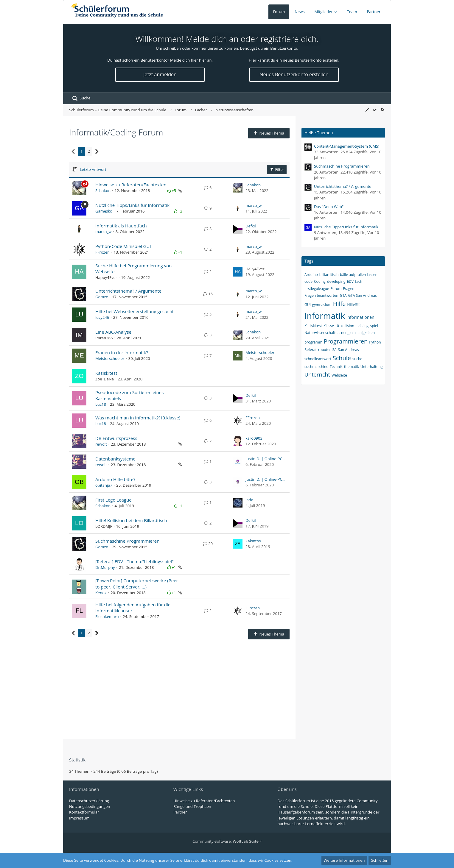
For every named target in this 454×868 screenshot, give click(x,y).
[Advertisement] (179, 687)
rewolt (101, 444)
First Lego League (113, 500)
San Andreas (349, 350)
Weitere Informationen (344, 860)
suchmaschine (316, 367)
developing (336, 281)
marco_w (254, 205)
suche (357, 359)
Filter (277, 169)
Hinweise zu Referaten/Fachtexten (131, 185)
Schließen (380, 860)
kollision (347, 326)
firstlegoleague (317, 289)
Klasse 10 (331, 326)
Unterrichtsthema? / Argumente (128, 291)
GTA (343, 295)
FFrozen (102, 252)
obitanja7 (104, 485)
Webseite (339, 375)
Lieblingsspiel (367, 326)
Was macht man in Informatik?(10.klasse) (138, 418)
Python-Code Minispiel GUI (123, 246)
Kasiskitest (106, 373)
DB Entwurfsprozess (116, 438)
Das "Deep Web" (329, 207)
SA (334, 350)
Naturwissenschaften (322, 333)
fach (359, 281)
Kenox (101, 593)
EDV (350, 281)
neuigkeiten (365, 333)
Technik (336, 367)
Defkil (251, 226)
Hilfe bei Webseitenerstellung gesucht (135, 311)
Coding (320, 281)
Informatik (325, 316)
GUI (308, 305)
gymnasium (322, 305)
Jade (249, 500)
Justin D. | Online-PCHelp (266, 459)
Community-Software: (227, 841)
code (308, 281)
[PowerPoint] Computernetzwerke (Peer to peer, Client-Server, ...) (137, 583)
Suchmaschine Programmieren (127, 541)
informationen (360, 317)
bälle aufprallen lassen (359, 275)
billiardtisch (329, 275)
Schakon (103, 191)
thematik (352, 367)
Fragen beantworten (321, 295)
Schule (342, 358)
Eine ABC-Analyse (113, 332)
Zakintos (253, 541)
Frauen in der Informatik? (122, 352)
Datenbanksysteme (115, 459)
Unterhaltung (372, 367)
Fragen (349, 289)
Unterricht (317, 374)
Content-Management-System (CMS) (347, 146)
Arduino (311, 275)
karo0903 (254, 438)
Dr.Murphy (105, 567)
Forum (336, 289)
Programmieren (346, 341)
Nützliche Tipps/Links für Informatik (132, 205)
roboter (325, 350)
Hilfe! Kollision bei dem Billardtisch (131, 520)
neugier (348, 333)
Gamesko (104, 211)
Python (375, 342)
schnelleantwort (318, 359)
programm (313, 342)
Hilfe (339, 304)
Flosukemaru (107, 616)
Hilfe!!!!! (354, 305)
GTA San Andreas (363, 295)
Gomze (102, 297)
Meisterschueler (110, 358)
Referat (311, 350)
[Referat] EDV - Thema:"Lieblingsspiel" (135, 561)
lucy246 (102, 317)
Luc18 (101, 404)
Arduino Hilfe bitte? (115, 479)
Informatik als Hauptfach (121, 226)
